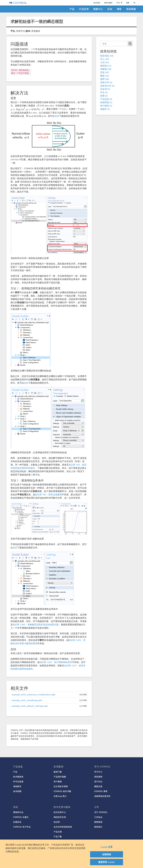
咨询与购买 (108, 3)
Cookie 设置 (106, 847)
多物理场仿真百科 (102, 796)
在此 (57, 116)
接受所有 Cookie (107, 862)
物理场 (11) (106, 66)
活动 (110, 9)
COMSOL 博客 (101, 791)
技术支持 (97, 3)
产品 (72, 9)
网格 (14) (105, 76)
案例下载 (58, 772)
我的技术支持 (60, 817)
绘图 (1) (104, 96)
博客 (119, 9)
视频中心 (98, 9)
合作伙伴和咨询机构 (63, 827)
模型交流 (98, 786)
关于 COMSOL (101, 812)
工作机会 (98, 817)
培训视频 (131, 9)
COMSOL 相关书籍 (62, 791)
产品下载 (58, 836)
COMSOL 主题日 (21, 817)
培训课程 (98, 777)
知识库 (57, 822)
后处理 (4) (105, 89)
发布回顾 (17, 791)
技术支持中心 (60, 812)
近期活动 (17, 822)
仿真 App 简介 (60, 796)
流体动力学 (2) (107, 86)
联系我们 (98, 827)
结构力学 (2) (106, 82)
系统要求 (17, 786)
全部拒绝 (107, 854)
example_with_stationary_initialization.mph (33, 694)
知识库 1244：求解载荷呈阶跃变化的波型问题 (36, 624)
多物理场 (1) (106, 102)
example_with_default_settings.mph (30, 706)
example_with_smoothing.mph (27, 700)
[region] (71, 854)
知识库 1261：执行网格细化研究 (56, 662)
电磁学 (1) (105, 109)
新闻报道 (98, 822)
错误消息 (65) (107, 56)
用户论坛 (98, 781)
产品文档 (58, 832)
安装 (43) (105, 72)
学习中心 (98, 772)
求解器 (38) (106, 69)
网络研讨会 (18, 812)
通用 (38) (105, 79)
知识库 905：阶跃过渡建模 (49, 494)
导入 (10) (105, 59)
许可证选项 (18, 781)
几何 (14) (105, 62)
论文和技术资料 (61, 786)
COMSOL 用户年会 (22, 827)
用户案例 (58, 781)
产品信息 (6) (106, 99)
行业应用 (84, 9)
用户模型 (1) (106, 106)
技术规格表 (18, 777)
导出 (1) (104, 92)
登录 (128, 3)
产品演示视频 (60, 777)
